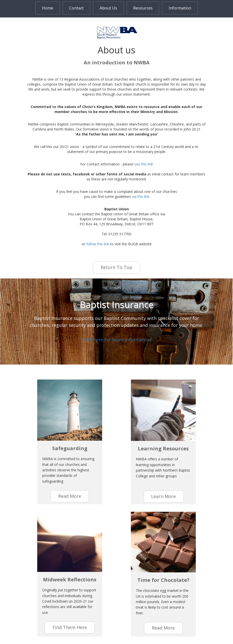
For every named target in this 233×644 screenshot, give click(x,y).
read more (70, 496)
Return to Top (116, 267)
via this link (141, 196)
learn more (163, 496)
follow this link (98, 244)
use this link (144, 164)
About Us (108, 8)
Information (180, 8)
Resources (143, 8)
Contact (76, 8)
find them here (70, 627)
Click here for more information (116, 340)
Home (48, 8)
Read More (163, 628)
